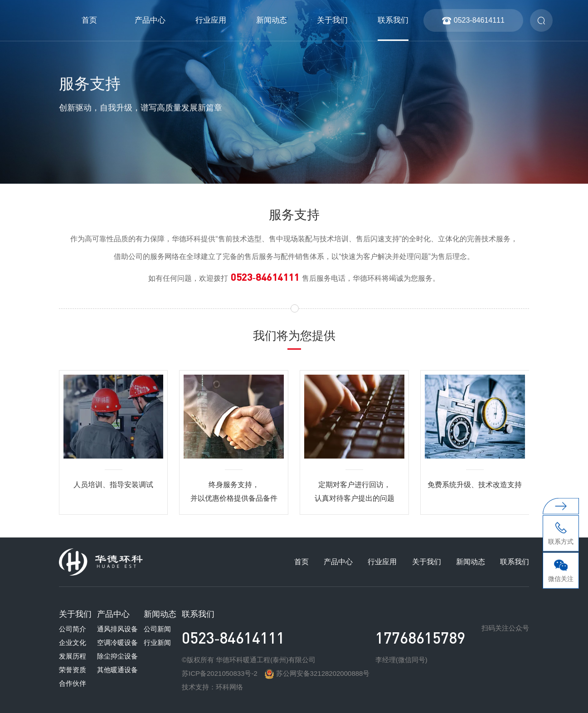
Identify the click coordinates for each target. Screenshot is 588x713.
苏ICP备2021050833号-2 (220, 673)
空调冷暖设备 (117, 642)
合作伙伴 (73, 683)
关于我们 (332, 20)
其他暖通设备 (117, 670)
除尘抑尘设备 (117, 656)
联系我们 (393, 20)
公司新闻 (157, 629)
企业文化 (73, 642)
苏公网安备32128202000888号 (317, 673)
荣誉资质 (73, 670)
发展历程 (73, 656)
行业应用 (211, 20)
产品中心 (150, 20)
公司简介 (73, 629)
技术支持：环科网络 (212, 687)
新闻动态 (272, 20)
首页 (89, 20)
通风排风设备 (117, 629)
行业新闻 (157, 642)
